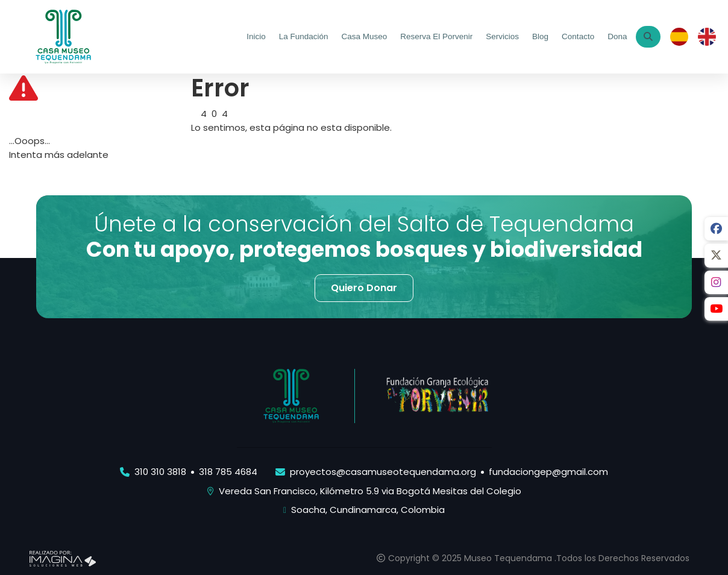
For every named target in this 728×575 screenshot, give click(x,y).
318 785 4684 (228, 472)
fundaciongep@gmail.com (548, 472)
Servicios (502, 36)
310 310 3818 (160, 472)
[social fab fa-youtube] (716, 310)
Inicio (256, 36)
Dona (617, 36)
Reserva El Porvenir (436, 36)
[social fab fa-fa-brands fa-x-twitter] (716, 256)
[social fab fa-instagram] (716, 283)
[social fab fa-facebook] (716, 229)
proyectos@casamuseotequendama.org (383, 472)
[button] (364, 288)
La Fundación (303, 36)
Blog (540, 36)
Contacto (578, 36)
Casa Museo (364, 36)
